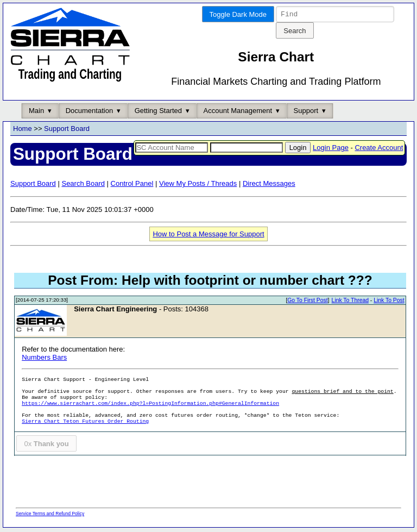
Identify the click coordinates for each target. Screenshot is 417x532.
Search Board (83, 185)
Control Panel (132, 185)
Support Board (67, 130)
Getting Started (158, 112)
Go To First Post (307, 302)
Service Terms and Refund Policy (50, 515)
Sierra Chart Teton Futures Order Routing (85, 423)
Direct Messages (269, 185)
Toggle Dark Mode (238, 14)
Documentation (89, 112)
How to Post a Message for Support (208, 236)
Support (306, 112)
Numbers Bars (44, 359)
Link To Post (389, 302)
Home (23, 130)
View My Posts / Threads (198, 185)
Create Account (379, 149)
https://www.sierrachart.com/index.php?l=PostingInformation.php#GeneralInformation (150, 405)
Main (36, 112)
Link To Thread (350, 302)
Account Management (238, 112)
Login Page (331, 149)
